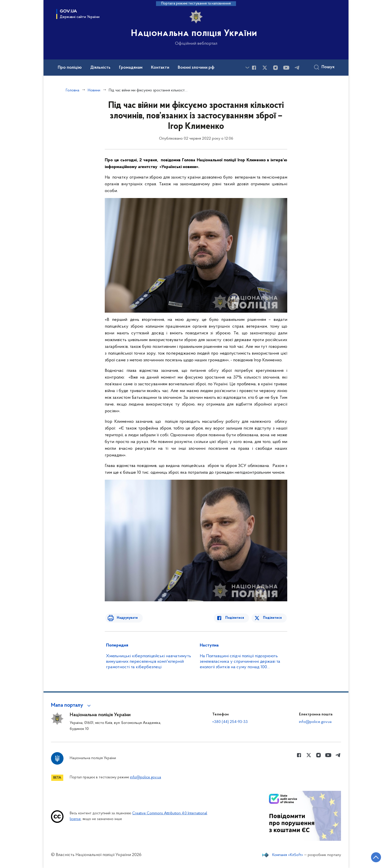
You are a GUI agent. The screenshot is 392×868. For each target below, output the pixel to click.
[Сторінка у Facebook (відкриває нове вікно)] (254, 68)
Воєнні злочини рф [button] (196, 68)
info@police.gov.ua (315, 722)
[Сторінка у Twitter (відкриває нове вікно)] (265, 68)
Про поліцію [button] (70, 68)
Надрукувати (125, 618)
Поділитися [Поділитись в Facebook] (237, 618)
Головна (72, 90)
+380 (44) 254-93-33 (230, 722)
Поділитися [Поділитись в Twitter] (273, 618)
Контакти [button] (160, 68)
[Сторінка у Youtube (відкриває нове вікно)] (286, 68)
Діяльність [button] (100, 68)
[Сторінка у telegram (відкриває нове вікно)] (297, 68)
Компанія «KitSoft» (288, 855)
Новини (94, 90)
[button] (72, 705)
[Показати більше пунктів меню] (247, 68)
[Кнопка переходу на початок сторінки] (373, 857)
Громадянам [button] (131, 68)
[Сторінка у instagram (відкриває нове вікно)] (275, 68)
